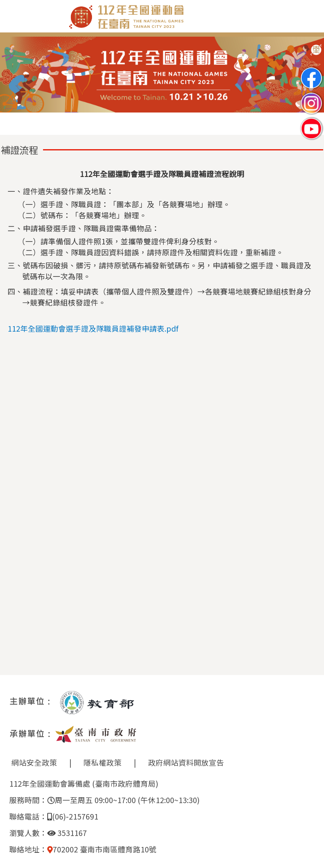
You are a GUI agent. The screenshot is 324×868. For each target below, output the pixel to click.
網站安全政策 (34, 762)
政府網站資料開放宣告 (186, 762)
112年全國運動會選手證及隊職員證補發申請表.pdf (93, 328)
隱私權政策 (103, 762)
